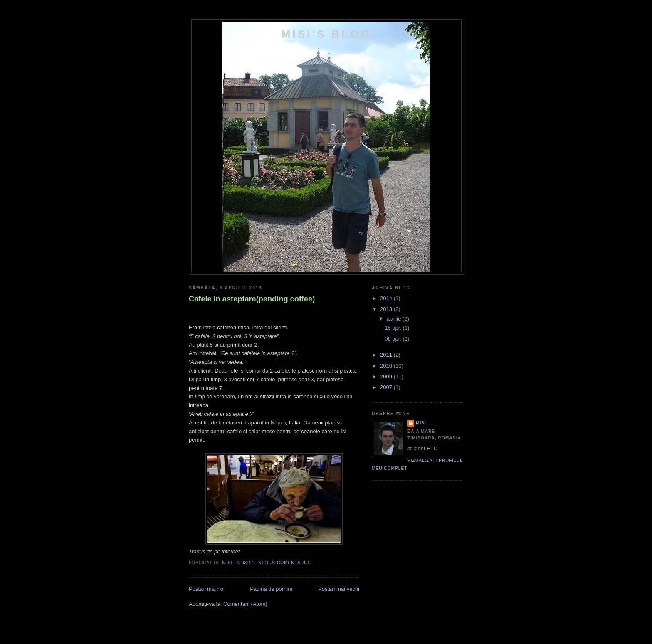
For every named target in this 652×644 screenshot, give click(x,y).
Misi (421, 423)
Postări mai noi (207, 589)
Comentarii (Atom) (245, 604)
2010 (387, 366)
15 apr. (394, 328)
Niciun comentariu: (285, 563)
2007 (387, 387)
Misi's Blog (327, 34)
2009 (387, 376)
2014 (387, 298)
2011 (387, 355)
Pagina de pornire (271, 589)
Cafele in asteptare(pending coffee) (252, 299)
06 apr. (394, 339)
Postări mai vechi (339, 589)
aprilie (395, 319)
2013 (387, 309)
